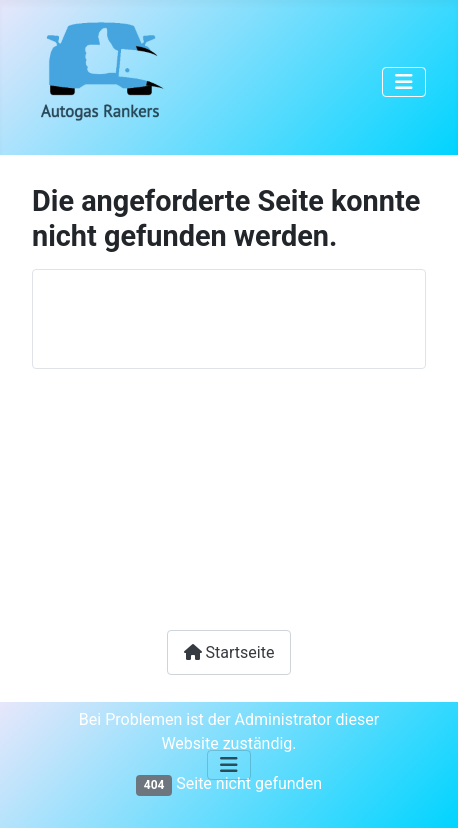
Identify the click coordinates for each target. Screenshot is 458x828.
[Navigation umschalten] (404, 82)
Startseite (229, 652)
